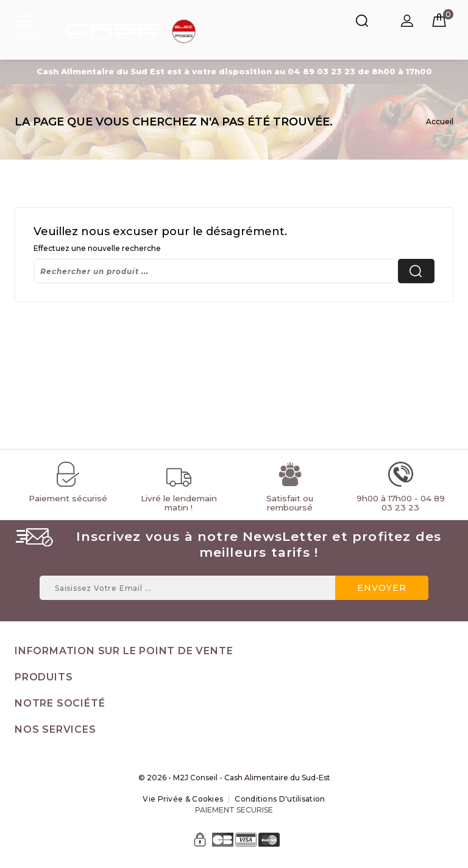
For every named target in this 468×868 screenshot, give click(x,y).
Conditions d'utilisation (280, 799)
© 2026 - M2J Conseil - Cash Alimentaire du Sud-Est (234, 778)
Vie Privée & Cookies (183, 799)
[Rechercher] (234, 271)
